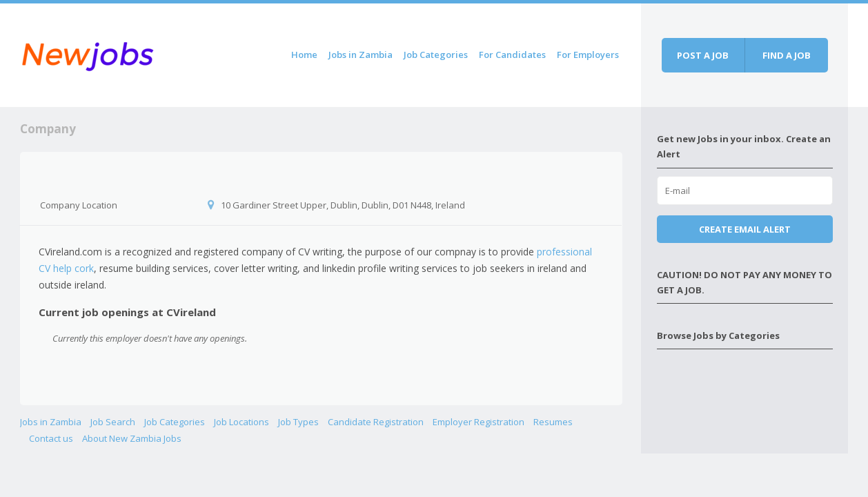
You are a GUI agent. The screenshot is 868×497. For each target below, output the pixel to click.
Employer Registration (479, 422)
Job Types (298, 422)
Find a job (787, 55)
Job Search (113, 422)
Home (304, 55)
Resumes (553, 422)
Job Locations (241, 422)
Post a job (703, 55)
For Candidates (512, 55)
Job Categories (436, 55)
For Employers (588, 55)
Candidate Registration (376, 422)
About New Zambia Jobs (132, 438)
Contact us (51, 438)
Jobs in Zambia (361, 55)
